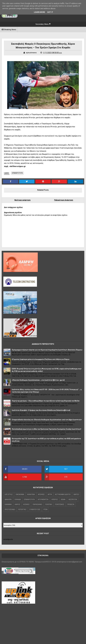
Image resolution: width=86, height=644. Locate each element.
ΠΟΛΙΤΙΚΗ (49, 504)
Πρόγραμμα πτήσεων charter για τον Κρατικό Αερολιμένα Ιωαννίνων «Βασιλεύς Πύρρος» (47, 350)
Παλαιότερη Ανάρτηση (64, 200)
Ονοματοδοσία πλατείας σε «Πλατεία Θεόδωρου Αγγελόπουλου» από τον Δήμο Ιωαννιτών (47, 420)
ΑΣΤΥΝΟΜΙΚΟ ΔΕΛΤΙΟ (63, 494)
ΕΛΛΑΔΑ (18, 499)
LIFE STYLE (9, 494)
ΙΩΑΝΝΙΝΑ (8, 504)
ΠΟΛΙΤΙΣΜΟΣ (60, 504)
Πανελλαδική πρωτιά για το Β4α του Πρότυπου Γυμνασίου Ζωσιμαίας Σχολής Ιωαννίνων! (46, 429)
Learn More (39, 12)
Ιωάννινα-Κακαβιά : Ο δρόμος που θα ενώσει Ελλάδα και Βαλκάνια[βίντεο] (41, 410)
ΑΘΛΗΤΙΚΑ (31, 494)
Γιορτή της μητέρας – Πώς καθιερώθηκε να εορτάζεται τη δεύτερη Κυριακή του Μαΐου (46, 401)
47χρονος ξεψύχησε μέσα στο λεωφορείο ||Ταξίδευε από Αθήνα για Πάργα (41, 359)
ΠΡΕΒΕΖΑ (71, 504)
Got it (50, 12)
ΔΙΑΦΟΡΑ (8, 499)
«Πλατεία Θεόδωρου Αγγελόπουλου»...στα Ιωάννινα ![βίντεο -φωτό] (38, 380)
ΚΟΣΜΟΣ (26, 504)
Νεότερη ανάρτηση (22, 200)
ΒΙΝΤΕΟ (76, 494)
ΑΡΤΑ (50, 494)
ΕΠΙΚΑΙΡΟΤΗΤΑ (17, 173)
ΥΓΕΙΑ (45, 509)
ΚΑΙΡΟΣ (17, 504)
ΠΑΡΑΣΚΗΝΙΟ (37, 504)
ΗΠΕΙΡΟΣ (55, 499)
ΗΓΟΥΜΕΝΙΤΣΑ (43, 499)
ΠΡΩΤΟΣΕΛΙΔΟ (10, 509)
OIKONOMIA (20, 494)
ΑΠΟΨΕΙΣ (41, 494)
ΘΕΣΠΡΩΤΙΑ (73, 499)
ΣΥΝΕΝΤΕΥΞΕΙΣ (35, 509)
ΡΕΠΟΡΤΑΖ (22, 509)
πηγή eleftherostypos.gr (15, 166)
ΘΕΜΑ (63, 499)
